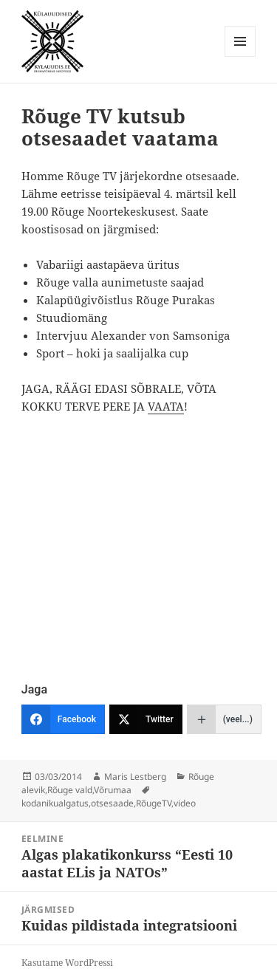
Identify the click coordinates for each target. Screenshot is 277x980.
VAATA (166, 406)
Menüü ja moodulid (240, 56)
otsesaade (112, 803)
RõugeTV (154, 803)
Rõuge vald (70, 790)
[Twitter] (146, 719)
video (185, 803)
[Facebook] (63, 719)
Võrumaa (113, 790)
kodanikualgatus (55, 803)
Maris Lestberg (135, 777)
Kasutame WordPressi (67, 963)
